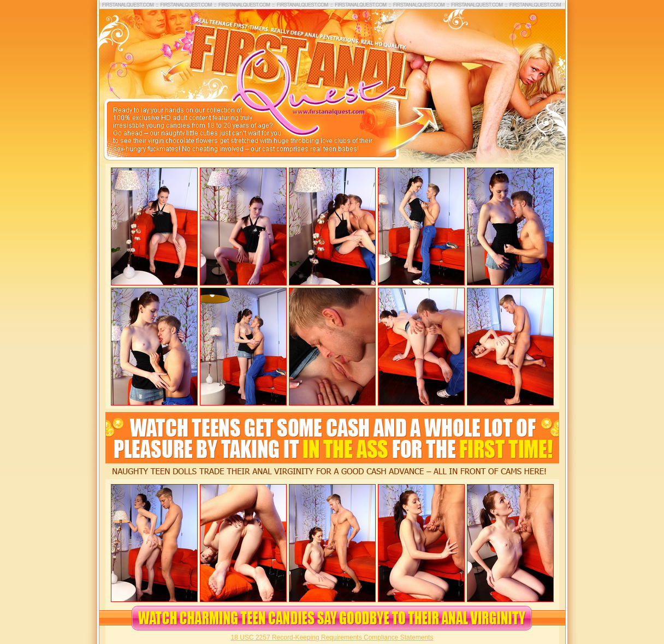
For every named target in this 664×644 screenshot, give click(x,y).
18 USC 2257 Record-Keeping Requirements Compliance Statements (332, 637)
